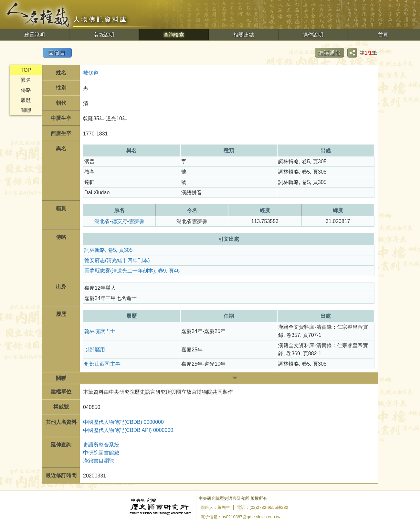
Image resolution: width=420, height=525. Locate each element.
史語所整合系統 (101, 445)
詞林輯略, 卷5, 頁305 (108, 250)
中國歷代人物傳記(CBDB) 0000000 (123, 422)
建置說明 (35, 35)
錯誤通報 (330, 53)
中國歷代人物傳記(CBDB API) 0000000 (128, 430)
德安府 (120, 221)
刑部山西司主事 (102, 364)
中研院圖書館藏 (101, 453)
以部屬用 (95, 350)
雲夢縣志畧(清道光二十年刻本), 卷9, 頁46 (132, 271)
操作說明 (313, 35)
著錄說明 (104, 35)
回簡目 (57, 53)
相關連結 (244, 35)
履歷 (26, 100)
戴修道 (91, 73)
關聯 (26, 110)
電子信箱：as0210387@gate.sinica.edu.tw (241, 517)
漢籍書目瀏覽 (99, 461)
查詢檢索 (174, 35)
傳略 (26, 90)
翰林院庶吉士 (100, 331)
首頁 (383, 35)
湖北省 (102, 221)
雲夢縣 (137, 221)
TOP (26, 70)
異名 (26, 80)
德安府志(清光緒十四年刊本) (117, 260)
